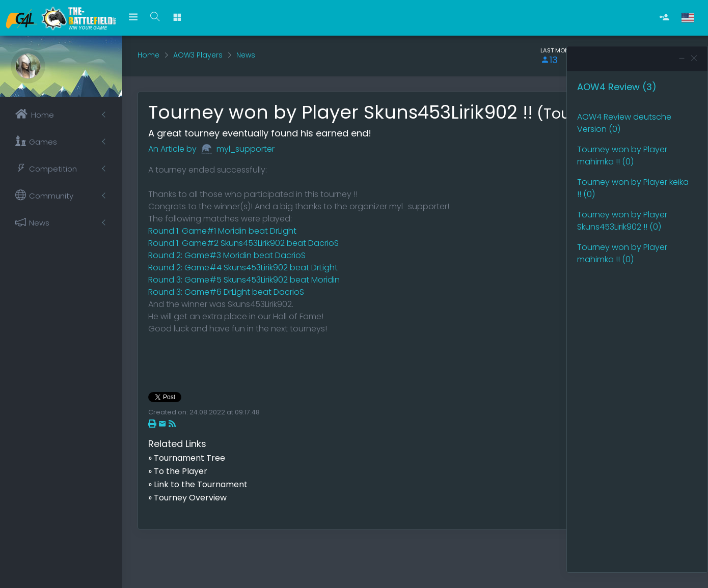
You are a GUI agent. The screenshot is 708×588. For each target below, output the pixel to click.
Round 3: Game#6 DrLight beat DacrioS (226, 292)
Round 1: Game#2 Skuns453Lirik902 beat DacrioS (243, 243)
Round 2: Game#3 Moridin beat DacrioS (227, 255)
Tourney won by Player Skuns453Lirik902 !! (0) (622, 221)
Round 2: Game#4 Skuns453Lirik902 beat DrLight (243, 268)
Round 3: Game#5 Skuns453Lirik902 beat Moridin (244, 280)
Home (148, 55)
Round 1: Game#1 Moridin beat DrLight (222, 231)
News (246, 55)
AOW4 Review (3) (617, 87)
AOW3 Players (198, 55)
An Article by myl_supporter (211, 149)
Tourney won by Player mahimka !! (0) (622, 156)
